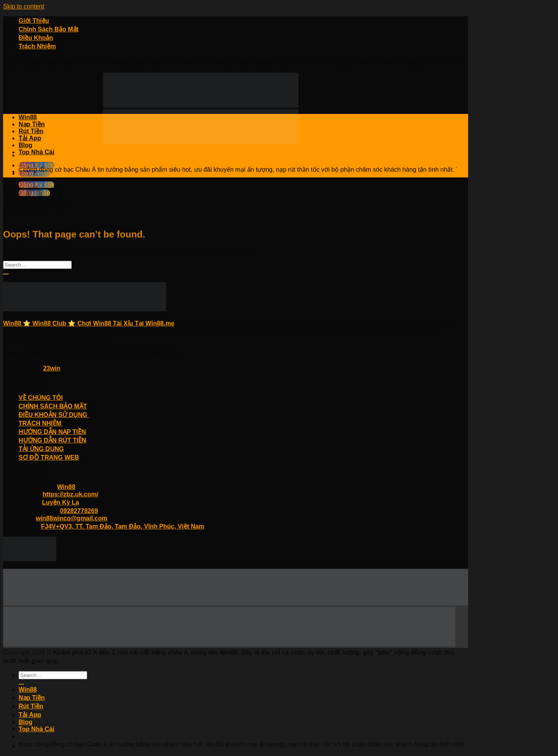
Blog (26, 145)
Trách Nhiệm (37, 46)
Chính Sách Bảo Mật (49, 29)
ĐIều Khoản (36, 38)
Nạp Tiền (32, 124)
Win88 (28, 117)
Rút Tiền (31, 131)
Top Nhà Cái (36, 152)
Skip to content (24, 6)
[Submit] (6, 274)
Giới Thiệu (34, 21)
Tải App (30, 138)
